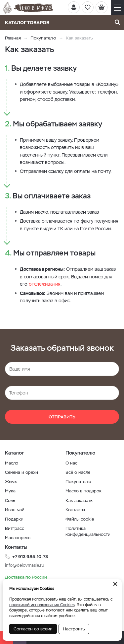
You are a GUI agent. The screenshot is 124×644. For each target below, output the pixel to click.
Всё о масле (78, 472)
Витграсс (15, 528)
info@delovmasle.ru (25, 565)
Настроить (74, 629)
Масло (12, 463)
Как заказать (79, 501)
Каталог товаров (29, 23)
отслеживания (45, 284)
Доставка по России (26, 577)
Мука (10, 491)
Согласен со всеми (33, 629)
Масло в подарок (83, 491)
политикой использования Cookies (42, 605)
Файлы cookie (80, 519)
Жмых (11, 482)
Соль (10, 501)
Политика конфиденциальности (88, 531)
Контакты (75, 510)
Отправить (62, 417)
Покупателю (43, 38)
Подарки (14, 519)
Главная (13, 38)
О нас (71, 463)
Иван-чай (15, 510)
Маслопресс (18, 538)
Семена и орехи (21, 472)
